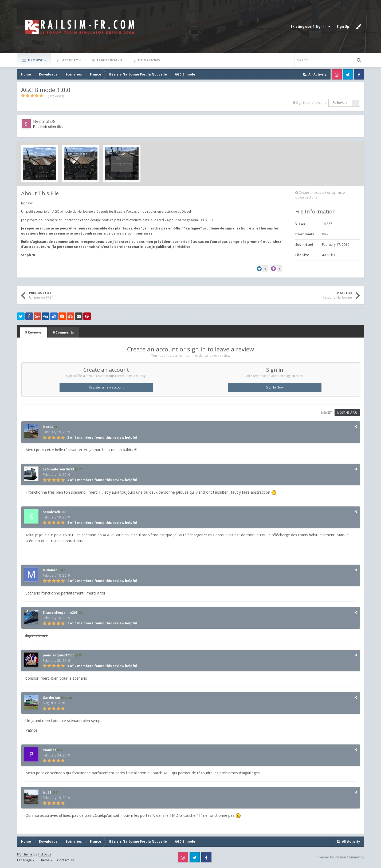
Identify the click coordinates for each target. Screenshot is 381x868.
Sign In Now (275, 387)
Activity (71, 60)
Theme (46, 860)
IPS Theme (25, 854)
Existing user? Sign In (311, 27)
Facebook (359, 74)
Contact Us (65, 860)
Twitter (348, 74)
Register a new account (106, 387)
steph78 (47, 121)
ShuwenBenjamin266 (60, 613)
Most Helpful (347, 413)
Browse (37, 60)
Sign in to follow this (311, 103)
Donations (149, 60)
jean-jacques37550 (58, 655)
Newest (327, 413)
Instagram (337, 74)
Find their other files (48, 127)
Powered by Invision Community (340, 857)
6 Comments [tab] (63, 332)
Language (26, 860)
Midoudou (51, 570)
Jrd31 (47, 792)
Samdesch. (52, 512)
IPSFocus (44, 854)
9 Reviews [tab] (33, 332)
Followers (340, 103)
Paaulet (49, 750)
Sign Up (343, 27)
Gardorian (51, 698)
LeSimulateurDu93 (58, 469)
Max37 (48, 427)
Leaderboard (109, 60)
